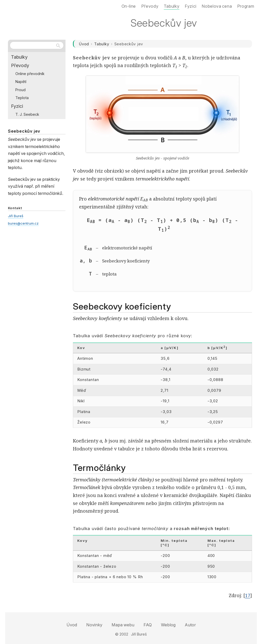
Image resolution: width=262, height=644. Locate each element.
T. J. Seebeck (27, 114)
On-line (129, 6)
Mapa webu (123, 625)
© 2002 (122, 634)
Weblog (168, 625)
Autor (190, 625)
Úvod (84, 44)
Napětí (21, 82)
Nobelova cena (217, 6)
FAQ (148, 625)
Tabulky (102, 44)
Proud (20, 90)
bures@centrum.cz (23, 223)
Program (246, 6)
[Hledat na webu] (37, 45)
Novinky (94, 625)
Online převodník (30, 74)
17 (248, 595)
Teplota (22, 98)
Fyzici (17, 106)
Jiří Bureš (16, 216)
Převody (20, 65)
